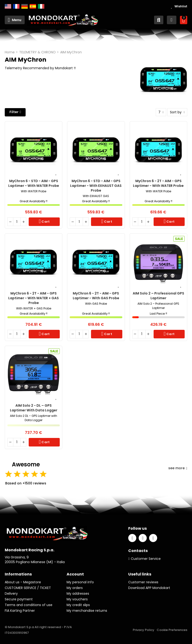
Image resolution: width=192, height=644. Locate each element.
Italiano (41, 6)
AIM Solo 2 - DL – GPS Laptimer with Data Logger (34, 408)
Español (33, 6)
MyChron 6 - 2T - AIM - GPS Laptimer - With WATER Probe (158, 183)
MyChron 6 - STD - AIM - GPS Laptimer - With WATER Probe (34, 183)
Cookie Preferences (172, 630)
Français (16, 6)
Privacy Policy (144, 630)
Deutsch (25, 6)
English (8, 6)
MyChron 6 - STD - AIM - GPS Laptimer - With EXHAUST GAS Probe (96, 186)
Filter (14, 112)
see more (178, 468)
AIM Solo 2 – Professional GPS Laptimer (158, 296)
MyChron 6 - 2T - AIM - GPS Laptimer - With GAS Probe (96, 296)
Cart (45, 222)
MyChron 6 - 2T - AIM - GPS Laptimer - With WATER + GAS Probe (34, 298)
